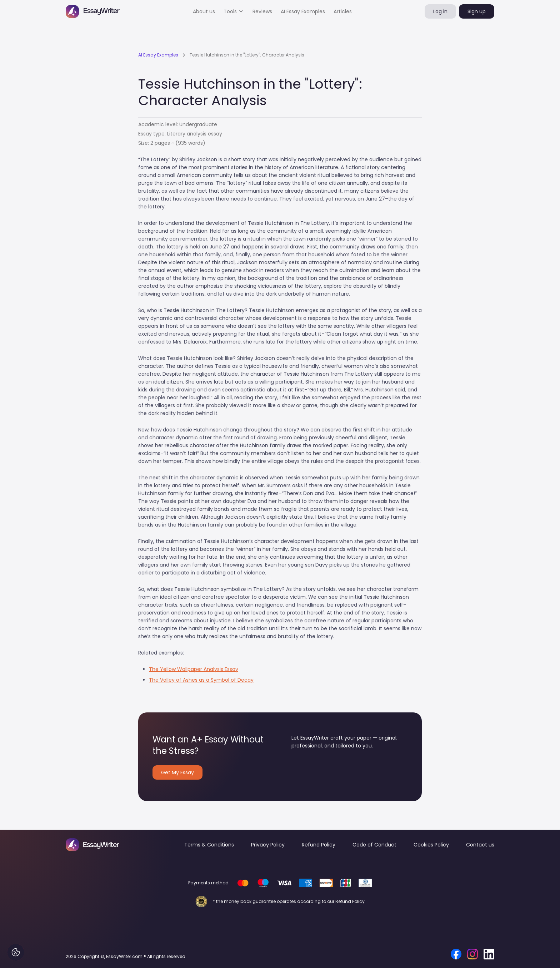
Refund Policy (319, 845)
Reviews (262, 11)
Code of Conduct (374, 845)
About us (204, 11)
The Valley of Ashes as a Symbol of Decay (201, 680)
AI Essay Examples (303, 11)
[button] (234, 11)
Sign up (477, 11)
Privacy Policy (268, 845)
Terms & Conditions (209, 845)
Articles (343, 11)
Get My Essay (177, 772)
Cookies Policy (431, 845)
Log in (440, 11)
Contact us (480, 845)
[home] (93, 11)
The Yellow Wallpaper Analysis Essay (194, 669)
